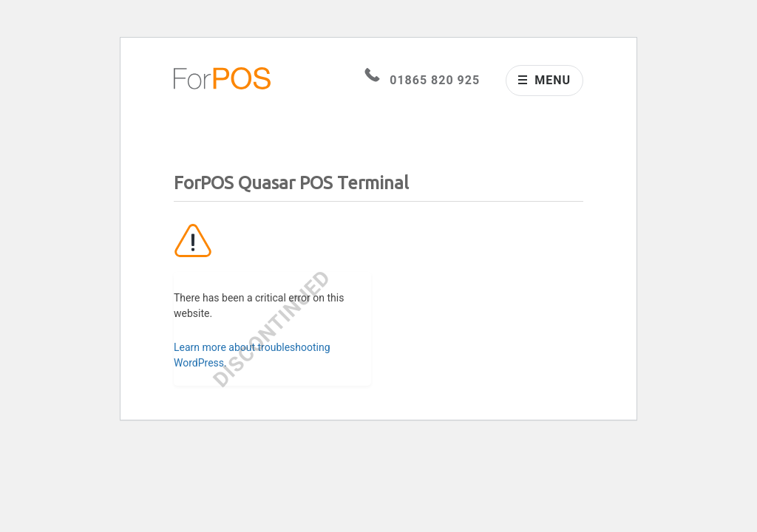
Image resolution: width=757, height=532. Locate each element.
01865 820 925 (422, 81)
